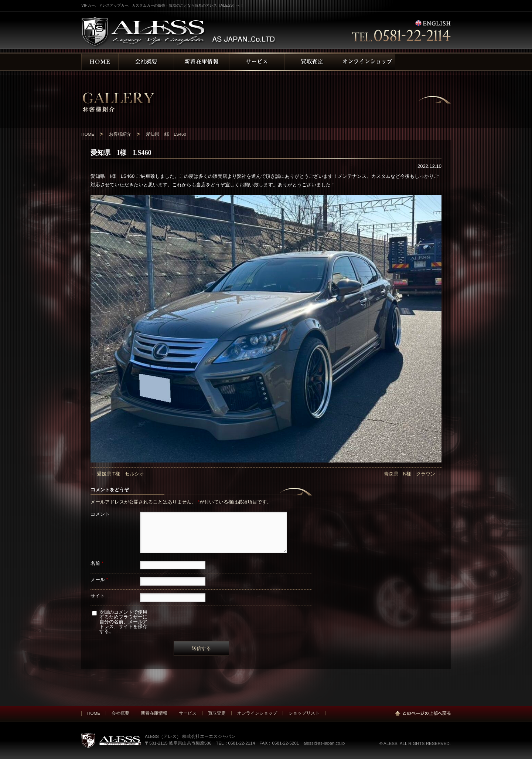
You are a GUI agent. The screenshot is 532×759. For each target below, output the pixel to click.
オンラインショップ (257, 713)
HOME (94, 713)
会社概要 (120, 713)
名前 (97, 563)
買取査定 (217, 713)
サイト (98, 596)
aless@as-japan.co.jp (324, 743)
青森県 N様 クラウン (413, 474)
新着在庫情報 (154, 713)
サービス (188, 713)
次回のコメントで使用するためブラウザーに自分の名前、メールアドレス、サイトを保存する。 (123, 622)
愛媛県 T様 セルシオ (117, 474)
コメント (100, 514)
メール (99, 580)
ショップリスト (304, 713)
